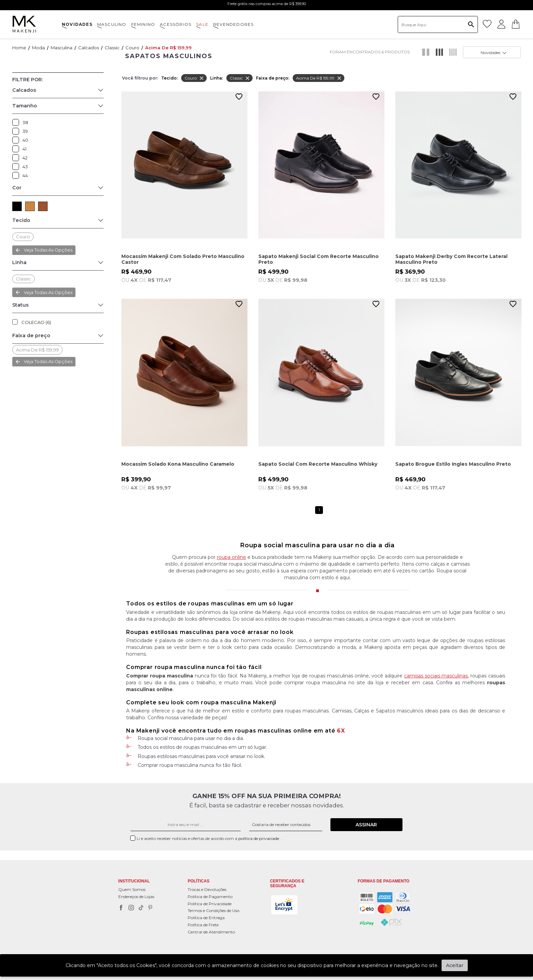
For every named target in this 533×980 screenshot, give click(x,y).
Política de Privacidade (210, 904)
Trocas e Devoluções (207, 889)
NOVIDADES (77, 24)
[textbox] (438, 24)
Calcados (89, 48)
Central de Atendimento (211, 932)
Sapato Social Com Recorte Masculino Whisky (318, 464)
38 (17, 122)
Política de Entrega (206, 918)
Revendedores (233, 24)
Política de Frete (203, 925)
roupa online (231, 557)
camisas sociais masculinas (436, 676)
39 (17, 131)
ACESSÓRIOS (176, 24)
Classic (112, 48)
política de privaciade (259, 838)
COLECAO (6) (36, 322)
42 (17, 158)
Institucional (134, 881)
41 (17, 149)
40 (17, 140)
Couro (132, 48)
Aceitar (455, 965)
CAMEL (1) (30, 206)
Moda (38, 48)
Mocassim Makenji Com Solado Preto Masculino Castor (183, 259)
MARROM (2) (43, 206)
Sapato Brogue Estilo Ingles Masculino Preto (453, 464)
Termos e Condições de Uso (213, 910)
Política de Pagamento (210, 897)
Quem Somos (132, 889)
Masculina (62, 48)
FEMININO (143, 24)
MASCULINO (112, 24)
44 (17, 175)
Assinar (366, 825)
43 (17, 167)
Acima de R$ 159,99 (168, 48)
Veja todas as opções (48, 250)
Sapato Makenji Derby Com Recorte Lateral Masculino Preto (451, 259)
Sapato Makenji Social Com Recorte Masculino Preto (319, 259)
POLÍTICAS (199, 881)
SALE (202, 24)
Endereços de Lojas (136, 897)
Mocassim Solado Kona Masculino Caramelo (178, 464)
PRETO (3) (17, 206)
